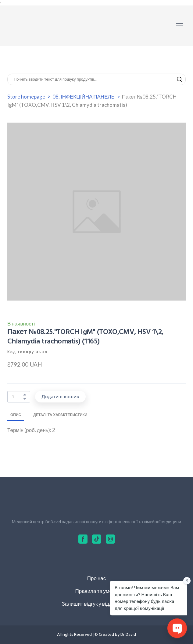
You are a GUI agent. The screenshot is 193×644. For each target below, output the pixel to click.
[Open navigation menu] (180, 26)
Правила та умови (96, 591)
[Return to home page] (35, 26)
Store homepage (26, 97)
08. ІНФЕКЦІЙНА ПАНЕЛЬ (84, 97)
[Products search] (96, 79)
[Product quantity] (17, 397)
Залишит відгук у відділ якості (96, 604)
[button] (180, 79)
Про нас (96, 578)
